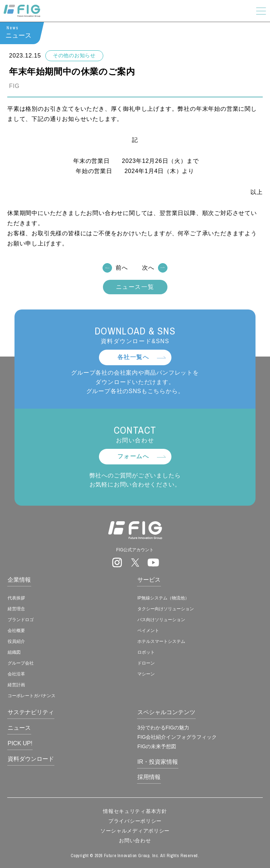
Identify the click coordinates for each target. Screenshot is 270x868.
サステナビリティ (31, 712)
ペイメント (148, 631)
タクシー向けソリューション (166, 609)
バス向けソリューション (161, 620)
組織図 (14, 652)
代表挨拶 (16, 598)
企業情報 (19, 580)
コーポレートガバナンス (32, 696)
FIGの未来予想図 (157, 746)
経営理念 (16, 609)
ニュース (19, 728)
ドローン (146, 663)
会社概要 (16, 631)
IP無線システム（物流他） (163, 598)
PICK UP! (20, 743)
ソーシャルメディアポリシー (135, 831)
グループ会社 (21, 663)
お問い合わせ (135, 840)
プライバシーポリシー (135, 821)
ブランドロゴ (21, 620)
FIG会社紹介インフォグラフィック (177, 737)
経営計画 (16, 685)
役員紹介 (16, 641)
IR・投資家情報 (158, 762)
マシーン (146, 674)
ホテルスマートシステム (161, 641)
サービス (149, 580)
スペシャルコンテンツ (166, 712)
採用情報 (149, 777)
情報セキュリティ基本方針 (135, 811)
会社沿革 (16, 674)
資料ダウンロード (31, 759)
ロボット (146, 652)
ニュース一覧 (135, 287)
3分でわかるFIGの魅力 (163, 728)
